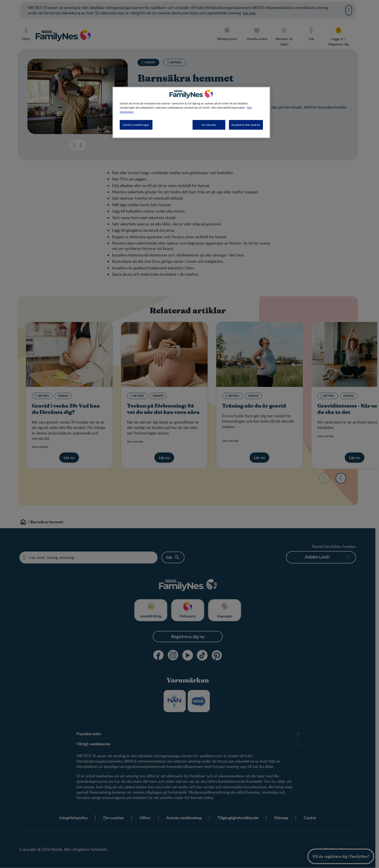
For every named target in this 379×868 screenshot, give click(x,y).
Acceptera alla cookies (246, 125)
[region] (191, 112)
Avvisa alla (209, 125)
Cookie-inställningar (136, 125)
